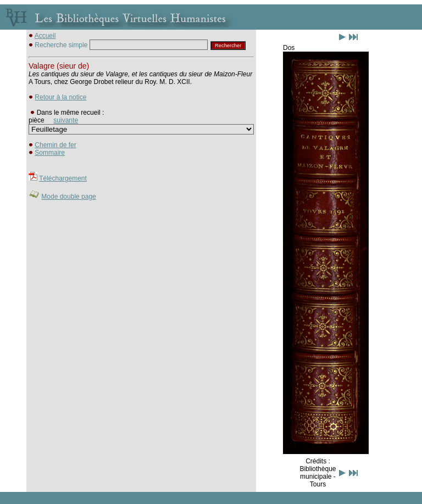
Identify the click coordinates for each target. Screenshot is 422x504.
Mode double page (68, 197)
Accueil (45, 36)
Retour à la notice (60, 97)
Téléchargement (63, 178)
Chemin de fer (55, 145)
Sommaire (50, 153)
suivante (66, 120)
